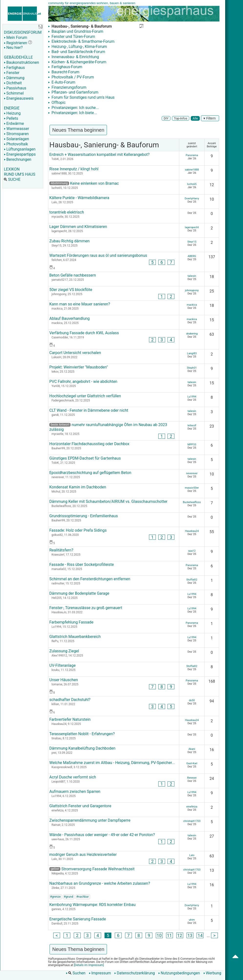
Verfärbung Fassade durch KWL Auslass (84, 333)
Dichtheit (13, 83)
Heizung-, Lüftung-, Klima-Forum (79, 47)
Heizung (12, 113)
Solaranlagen (16, 139)
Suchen (76, 973)
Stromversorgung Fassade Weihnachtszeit (92, 869)
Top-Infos (181, 118)
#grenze (55, 897)
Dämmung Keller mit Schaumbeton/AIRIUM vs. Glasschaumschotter (108, 501)
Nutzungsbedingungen (179, 973)
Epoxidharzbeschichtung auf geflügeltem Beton (90, 473)
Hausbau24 (192, 531)
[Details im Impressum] (88, 965)
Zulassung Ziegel (64, 651)
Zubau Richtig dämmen (69, 241)
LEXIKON (12, 169)
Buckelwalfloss (192, 502)
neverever (192, 473)
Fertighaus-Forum (66, 67)
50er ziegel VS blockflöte (71, 290)
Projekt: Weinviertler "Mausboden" (79, 367)
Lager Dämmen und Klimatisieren (78, 227)
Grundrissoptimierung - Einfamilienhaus (84, 516)
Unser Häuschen (64, 680)
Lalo (192, 855)
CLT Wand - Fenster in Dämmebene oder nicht (89, 410)
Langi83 (192, 353)
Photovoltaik (16, 144)
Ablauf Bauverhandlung (69, 318)
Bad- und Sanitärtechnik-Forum (78, 52)
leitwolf (192, 425)
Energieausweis (19, 98)
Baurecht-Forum (65, 72)
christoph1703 (192, 821)
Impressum (100, 973)
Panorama (192, 155)
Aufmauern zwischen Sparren (75, 792)
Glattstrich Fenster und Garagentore (80, 806)
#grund (68, 897)
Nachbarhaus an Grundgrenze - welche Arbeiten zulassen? (100, 883)
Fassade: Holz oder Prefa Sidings (78, 530)
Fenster (12, 73)
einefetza (192, 807)
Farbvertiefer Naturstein (70, 719)
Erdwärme (14, 124)
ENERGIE (12, 108)
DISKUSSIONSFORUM (23, 32)
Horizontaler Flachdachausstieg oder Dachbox (89, 444)
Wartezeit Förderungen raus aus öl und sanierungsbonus (98, 255)
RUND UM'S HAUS (20, 174)
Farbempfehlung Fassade (71, 622)
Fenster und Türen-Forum (73, 37)
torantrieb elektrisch (67, 212)
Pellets (11, 118)
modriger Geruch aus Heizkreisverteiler (83, 855)
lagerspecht (192, 227)
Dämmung (14, 78)
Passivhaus (15, 88)
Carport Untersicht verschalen (75, 353)
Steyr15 (192, 242)
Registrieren (16, 43)
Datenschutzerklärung (135, 973)
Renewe (192, 778)
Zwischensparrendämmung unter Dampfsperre (90, 820)
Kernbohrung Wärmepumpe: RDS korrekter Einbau (92, 905)
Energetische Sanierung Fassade (78, 919)
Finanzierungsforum (69, 87)
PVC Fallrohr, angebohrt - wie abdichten (83, 382)
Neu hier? (13, 48)
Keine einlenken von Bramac (95, 183)
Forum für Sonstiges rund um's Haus (83, 97)
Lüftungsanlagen (20, 149)
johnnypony (192, 290)
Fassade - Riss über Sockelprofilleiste (82, 565)
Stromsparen (16, 134)
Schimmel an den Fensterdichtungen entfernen (90, 579)
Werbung (212, 973)
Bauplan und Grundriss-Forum (77, 31)
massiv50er (192, 488)
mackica (192, 305)
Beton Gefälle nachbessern (73, 275)
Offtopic (58, 102)
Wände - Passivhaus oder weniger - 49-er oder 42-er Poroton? (102, 835)
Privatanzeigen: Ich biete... (74, 113)
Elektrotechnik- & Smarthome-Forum (82, 41)
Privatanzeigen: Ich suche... (75, 108)
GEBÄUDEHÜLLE (18, 57)
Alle (195, 118)
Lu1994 (192, 397)
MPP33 (192, 445)
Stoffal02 (192, 580)
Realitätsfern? (61, 550)
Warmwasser (16, 129)
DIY (166, 118)
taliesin (192, 276)
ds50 (192, 700)
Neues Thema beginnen (78, 130)
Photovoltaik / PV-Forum (72, 77)
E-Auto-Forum (63, 82)
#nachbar (82, 897)
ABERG (192, 256)
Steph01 (192, 368)
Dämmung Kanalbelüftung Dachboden (82, 748)
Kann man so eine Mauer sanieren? (80, 304)
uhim (192, 920)
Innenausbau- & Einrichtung (75, 57)
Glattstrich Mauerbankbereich (75, 637)
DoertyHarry (192, 199)
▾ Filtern (210, 118)
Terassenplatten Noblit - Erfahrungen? (82, 734)
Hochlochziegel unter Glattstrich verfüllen (85, 396)
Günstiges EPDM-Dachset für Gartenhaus (85, 458)
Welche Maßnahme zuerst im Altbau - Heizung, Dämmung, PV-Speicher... (112, 763)
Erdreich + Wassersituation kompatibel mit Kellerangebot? (99, 155)
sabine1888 (192, 170)
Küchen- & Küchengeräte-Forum (78, 62)
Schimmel (14, 93)
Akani (192, 749)
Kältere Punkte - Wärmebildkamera (79, 198)
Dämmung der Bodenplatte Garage (79, 593)
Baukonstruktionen (21, 62)
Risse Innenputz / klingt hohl (74, 169)
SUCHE (12, 179)
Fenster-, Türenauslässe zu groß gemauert (86, 608)
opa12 (192, 551)
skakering (192, 334)
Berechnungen (18, 159)
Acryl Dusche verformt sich (73, 777)
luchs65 (192, 184)
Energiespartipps (20, 154)
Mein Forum (16, 38)
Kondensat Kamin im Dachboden (78, 487)
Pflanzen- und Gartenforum (74, 92)
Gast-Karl (192, 763)
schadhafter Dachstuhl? (70, 700)
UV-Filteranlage (63, 665)
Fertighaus (14, 68)
